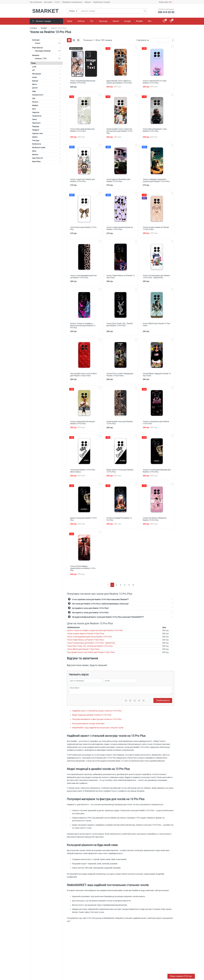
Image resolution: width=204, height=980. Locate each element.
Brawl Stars (47, 162)
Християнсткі (47, 158)
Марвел (47, 105)
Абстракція (47, 74)
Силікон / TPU (41, 59)
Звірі (47, 91)
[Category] (73, 11)
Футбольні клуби (47, 147)
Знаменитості (47, 95)
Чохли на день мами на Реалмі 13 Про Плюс (86, 634)
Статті (57, 2)
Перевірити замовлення (72, 2)
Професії (47, 130)
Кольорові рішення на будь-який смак (88, 723)
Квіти (47, 151)
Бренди (47, 81)
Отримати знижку (191, 974)
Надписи (47, 112)
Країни (47, 137)
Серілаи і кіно (47, 133)
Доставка (48, 2)
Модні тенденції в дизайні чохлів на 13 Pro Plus (92, 715)
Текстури (47, 140)
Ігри (47, 98)
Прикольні (47, 123)
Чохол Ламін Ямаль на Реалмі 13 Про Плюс (85, 640)
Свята (47, 119)
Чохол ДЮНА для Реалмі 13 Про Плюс (83, 649)
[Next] (133, 585)
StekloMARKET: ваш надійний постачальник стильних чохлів (98, 728)
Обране (88, 2)
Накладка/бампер (43, 51)
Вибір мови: (166, 2)
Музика (47, 155)
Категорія (47, 40)
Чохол (38, 43)
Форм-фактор (47, 48)
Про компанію (36, 2)
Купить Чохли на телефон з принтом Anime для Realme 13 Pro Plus (95, 630)
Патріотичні (47, 116)
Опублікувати (163, 700)
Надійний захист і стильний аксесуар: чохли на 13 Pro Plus (97, 711)
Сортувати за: (143, 40)
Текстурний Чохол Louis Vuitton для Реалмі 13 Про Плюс (91, 652)
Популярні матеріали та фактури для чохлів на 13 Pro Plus (97, 719)
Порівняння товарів (101, 2)
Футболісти (47, 144)
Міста (47, 84)
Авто (47, 109)
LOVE (47, 67)
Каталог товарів (47, 21)
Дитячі (47, 88)
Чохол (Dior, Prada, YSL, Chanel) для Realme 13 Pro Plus (90, 646)
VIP (47, 70)
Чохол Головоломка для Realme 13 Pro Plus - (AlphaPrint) (91, 643)
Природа (47, 126)
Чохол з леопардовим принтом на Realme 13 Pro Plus (89, 637)
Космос (47, 102)
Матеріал (47, 55)
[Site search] (111, 11)
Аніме (47, 77)
